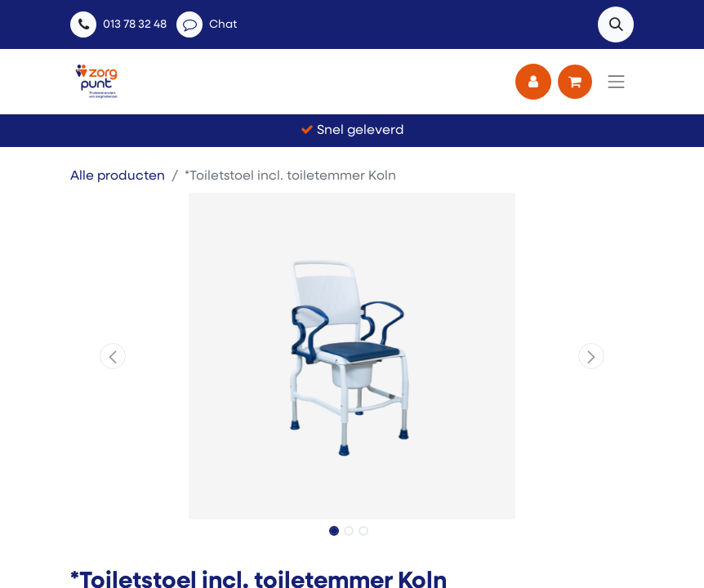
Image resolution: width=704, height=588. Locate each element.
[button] (616, 24)
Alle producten (118, 176)
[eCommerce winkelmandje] (575, 82)
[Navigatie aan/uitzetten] (617, 82)
